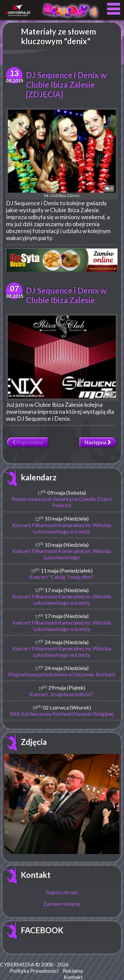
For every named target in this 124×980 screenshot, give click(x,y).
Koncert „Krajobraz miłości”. (62, 694)
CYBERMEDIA (17, 964)
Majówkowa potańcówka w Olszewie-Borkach (62, 674)
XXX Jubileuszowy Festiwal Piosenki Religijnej (62, 714)
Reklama (73, 971)
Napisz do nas (62, 892)
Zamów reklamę (62, 904)
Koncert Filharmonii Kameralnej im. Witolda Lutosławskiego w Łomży (62, 528)
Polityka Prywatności (34, 971)
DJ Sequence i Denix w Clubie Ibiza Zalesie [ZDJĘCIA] (66, 84)
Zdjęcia (34, 742)
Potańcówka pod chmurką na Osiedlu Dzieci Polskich (62, 502)
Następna (98, 442)
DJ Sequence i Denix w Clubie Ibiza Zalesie (66, 295)
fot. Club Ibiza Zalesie (62, 154)
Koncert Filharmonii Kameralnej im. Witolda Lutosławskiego (62, 554)
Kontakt (36, 875)
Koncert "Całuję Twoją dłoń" (62, 577)
